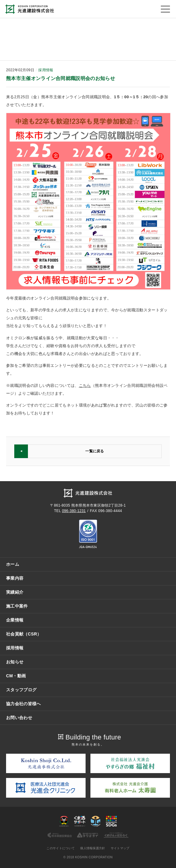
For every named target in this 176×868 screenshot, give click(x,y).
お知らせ (15, 662)
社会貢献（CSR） (24, 634)
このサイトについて (61, 848)
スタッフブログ (21, 690)
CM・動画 (16, 676)
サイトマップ (120, 848)
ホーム (13, 564)
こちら (85, 385)
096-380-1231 (74, 511)
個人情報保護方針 (93, 848)
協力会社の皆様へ (24, 704)
